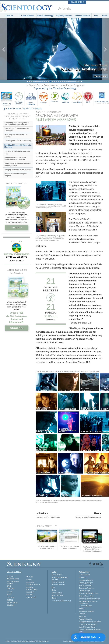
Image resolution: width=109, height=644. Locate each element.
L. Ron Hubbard (27, 16)
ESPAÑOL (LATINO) (33, 585)
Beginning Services (64, 16)
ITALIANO (30, 595)
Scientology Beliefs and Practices (60, 578)
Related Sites (78, 2)
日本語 (9, 595)
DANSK (9, 586)
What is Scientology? (46, 16)
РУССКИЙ (10, 597)
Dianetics (82, 577)
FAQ (96, 16)
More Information (57, 595)
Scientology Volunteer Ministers (90, 599)
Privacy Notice (68, 641)
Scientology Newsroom (87, 588)
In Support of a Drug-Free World (90, 622)
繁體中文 (10, 600)
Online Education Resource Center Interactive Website (15, 158)
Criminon (44, 97)
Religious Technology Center (89, 593)
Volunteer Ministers (82, 16)
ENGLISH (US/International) (13, 578)
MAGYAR (30, 577)
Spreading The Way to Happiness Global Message (18, 164)
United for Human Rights (87, 624)
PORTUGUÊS (31, 597)
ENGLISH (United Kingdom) (13, 582)
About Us (9, 16)
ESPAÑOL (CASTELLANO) (32, 588)
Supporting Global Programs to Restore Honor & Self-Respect (17, 124)
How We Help (7, 104)
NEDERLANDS (12, 602)
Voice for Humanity (58, 582)
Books (105, 16)
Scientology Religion (86, 583)
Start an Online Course (87, 596)
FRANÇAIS (11, 589)
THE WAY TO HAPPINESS (32, 109)
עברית (9, 592)
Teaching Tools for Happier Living (18, 141)
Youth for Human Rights (87, 627)
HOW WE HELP (14, 109)
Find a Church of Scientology (61, 601)
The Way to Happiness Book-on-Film (17, 152)
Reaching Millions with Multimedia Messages (18, 146)
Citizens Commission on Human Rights (90, 631)
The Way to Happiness (19, 98)
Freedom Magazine (86, 606)
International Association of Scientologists (88, 602)
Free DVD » (17, 228)
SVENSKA (30, 582)
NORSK (29, 579)
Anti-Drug (66, 97)
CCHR (88, 97)
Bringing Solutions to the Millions (18, 170)
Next (78, 81)
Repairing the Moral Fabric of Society (16, 136)
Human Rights (77, 97)
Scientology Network (86, 580)
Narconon (55, 97)
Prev (31, 81)
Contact (54, 598)
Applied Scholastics (31, 98)
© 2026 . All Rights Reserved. (27, 641)
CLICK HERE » (17, 261)
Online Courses (57, 593)
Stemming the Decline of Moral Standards (17, 130)
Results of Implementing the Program (16, 175)
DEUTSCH (11, 605)
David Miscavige (85, 591)
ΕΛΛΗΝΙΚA (30, 592)
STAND (82, 609)
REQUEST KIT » (17, 328)
